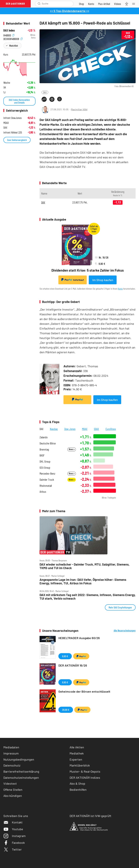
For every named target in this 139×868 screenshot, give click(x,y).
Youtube (13, 829)
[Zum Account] (91, 4)
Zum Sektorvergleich (17, 140)
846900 (9, 35)
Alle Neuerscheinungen (125, 630)
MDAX (85, 429)
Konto (120, 289)
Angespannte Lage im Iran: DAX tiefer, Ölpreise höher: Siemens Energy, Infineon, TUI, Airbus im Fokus (83, 581)
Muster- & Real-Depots (85, 771)
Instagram (15, 836)
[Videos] (118, 4)
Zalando (44, 437)
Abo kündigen (13, 796)
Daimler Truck (47, 480)
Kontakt (13, 822)
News (72, 449)
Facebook (14, 843)
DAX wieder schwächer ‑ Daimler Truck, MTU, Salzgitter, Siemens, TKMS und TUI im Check (85, 566)
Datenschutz (12, 765)
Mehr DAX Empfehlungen (120, 607)
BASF (42, 455)
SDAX (96, 429)
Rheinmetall (46, 486)
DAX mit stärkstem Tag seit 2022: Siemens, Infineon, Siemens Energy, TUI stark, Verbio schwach (88, 597)
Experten (76, 759)
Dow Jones (70, 429)
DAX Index (9, 30)
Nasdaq (54, 429)
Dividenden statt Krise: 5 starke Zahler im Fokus (88, 270)
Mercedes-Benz (47, 473)
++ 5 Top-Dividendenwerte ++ (70, 11)
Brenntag (44, 449)
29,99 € (66, 710)
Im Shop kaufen (103, 280)
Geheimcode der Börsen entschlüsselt (84, 691)
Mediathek (77, 753)
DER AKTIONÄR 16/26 (73, 665)
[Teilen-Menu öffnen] (44, 99)
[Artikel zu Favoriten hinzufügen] (59, 99)
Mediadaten (11, 747)
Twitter (13, 849)
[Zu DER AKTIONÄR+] (104, 4)
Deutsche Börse (48, 443)
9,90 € (65, 656)
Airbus (43, 492)
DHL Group (45, 461)
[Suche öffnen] (39, 4)
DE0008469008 (13, 39)
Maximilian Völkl (79, 109)
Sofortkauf (73, 280)
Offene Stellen (13, 790)
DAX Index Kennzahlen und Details (19, 101)
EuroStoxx (111, 429)
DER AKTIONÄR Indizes (85, 778)
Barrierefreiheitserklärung (21, 771)
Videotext (10, 783)
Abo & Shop (77, 783)
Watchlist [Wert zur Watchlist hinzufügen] (13, 45)
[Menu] (135, 4)
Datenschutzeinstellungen (21, 778)
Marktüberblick (80, 765)
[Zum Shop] (81, 4)
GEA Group (45, 468)
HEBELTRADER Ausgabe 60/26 (79, 638)
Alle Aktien (77, 747)
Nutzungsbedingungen (19, 759)
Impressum (11, 753)
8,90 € (65, 682)
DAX (45, 92)
